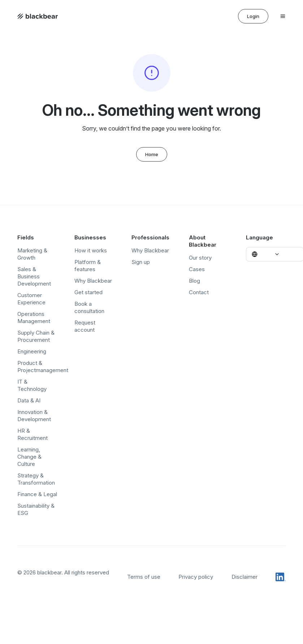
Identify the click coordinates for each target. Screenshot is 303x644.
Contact (199, 292)
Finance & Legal (37, 494)
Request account (85, 326)
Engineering (32, 351)
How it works (91, 250)
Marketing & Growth (32, 254)
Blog (194, 281)
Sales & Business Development (34, 276)
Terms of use (144, 577)
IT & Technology (32, 385)
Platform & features (88, 266)
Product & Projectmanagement (43, 367)
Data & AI (29, 400)
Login (253, 16)
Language (259, 237)
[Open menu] (283, 16)
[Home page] (38, 16)
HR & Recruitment (33, 434)
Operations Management (34, 317)
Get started (88, 292)
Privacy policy (196, 577)
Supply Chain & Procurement (36, 336)
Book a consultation (89, 307)
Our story (200, 258)
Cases (197, 269)
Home (152, 154)
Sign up (141, 262)
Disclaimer (244, 577)
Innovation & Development (34, 416)
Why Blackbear (93, 281)
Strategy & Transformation (36, 479)
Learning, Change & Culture (29, 457)
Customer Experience (31, 299)
